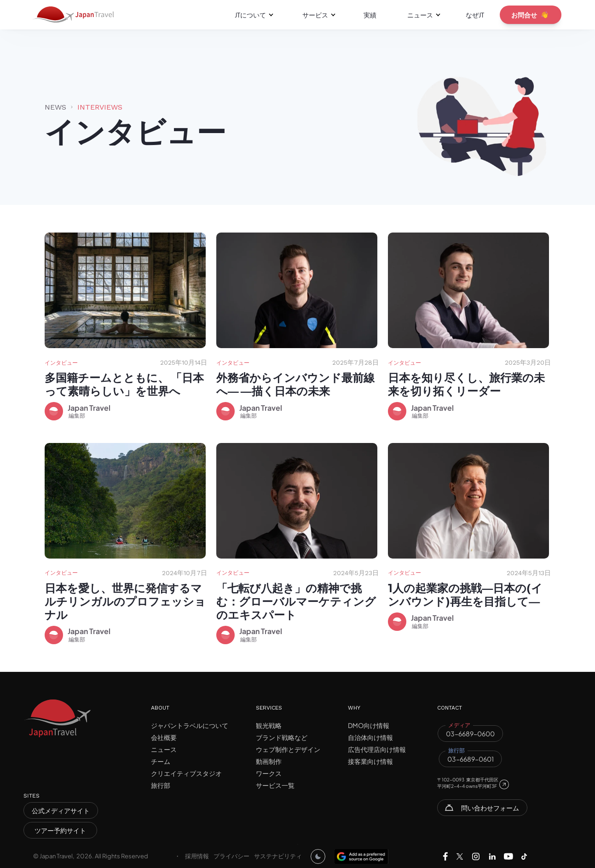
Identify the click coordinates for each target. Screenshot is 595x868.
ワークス (269, 773)
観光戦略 (269, 725)
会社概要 (164, 737)
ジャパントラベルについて (190, 725)
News (55, 107)
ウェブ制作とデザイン (288, 749)
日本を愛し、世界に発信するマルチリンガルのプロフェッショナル (125, 601)
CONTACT (450, 708)
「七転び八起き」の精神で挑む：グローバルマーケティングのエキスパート (296, 601)
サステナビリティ (278, 856)
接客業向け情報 (370, 761)
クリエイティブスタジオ (186, 773)
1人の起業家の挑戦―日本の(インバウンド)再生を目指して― (465, 594)
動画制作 (269, 761)
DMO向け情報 (369, 725)
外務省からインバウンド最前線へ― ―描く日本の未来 (295, 384)
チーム (161, 761)
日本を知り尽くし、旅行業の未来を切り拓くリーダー (466, 384)
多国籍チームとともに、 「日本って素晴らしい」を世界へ (124, 384)
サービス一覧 (275, 785)
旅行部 (161, 785)
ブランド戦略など (282, 737)
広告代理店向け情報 (377, 749)
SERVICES (269, 708)
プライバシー (231, 856)
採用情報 (197, 856)
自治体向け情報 (370, 737)
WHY (354, 708)
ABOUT (160, 708)
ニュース (164, 749)
